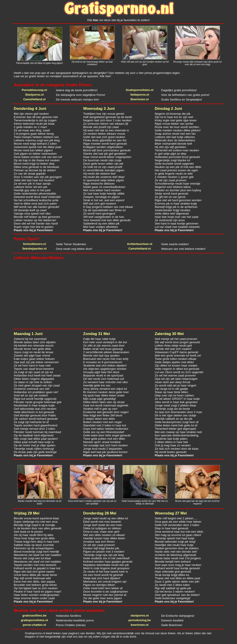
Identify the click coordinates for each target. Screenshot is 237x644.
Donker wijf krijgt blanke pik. (102, 548)
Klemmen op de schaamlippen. (34, 548)
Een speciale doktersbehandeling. (177, 435)
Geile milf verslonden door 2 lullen (177, 525)
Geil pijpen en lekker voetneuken (35, 154)
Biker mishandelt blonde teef (173, 144)
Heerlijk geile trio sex (97, 385)
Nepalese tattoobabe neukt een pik (106, 565)
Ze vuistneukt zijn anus (170, 220)
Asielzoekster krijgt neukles (173, 210)
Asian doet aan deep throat (172, 382)
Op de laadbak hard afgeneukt (34, 435)
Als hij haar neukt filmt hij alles (34, 535)
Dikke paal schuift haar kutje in (34, 442)
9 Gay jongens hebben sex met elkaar (108, 207)
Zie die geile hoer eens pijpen (103, 598)
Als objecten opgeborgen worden (105, 369)
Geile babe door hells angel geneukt (107, 435)
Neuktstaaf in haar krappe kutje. (35, 405)
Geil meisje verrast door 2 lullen (35, 429)
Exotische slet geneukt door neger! (106, 412)
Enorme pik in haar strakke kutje (176, 204)
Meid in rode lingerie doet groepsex (106, 568)
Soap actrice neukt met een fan (175, 134)
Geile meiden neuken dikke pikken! (178, 130)
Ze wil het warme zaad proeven (175, 375)
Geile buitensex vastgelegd (172, 598)
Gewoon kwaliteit (172, 620)
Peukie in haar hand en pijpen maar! (38, 592)
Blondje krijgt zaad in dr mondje (34, 525)
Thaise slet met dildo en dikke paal (177, 578)
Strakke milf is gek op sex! (100, 409)
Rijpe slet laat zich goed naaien (34, 572)
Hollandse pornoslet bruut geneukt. (178, 157)
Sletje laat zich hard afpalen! (102, 578)
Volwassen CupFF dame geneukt (176, 352)
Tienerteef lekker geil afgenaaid (175, 429)
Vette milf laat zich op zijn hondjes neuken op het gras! (145, 63)
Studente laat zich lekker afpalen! (105, 365)
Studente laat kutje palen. (171, 439)
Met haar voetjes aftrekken (101, 227)
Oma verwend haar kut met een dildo (179, 532)
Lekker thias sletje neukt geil (173, 346)
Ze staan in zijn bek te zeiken (33, 382)
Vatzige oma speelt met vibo (32, 214)
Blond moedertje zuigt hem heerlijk (36, 552)
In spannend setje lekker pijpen (104, 180)
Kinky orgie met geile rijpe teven (176, 120)
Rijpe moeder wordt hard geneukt (105, 144)
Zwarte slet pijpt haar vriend (32, 355)
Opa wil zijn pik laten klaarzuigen (176, 379)
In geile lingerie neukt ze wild (174, 174)
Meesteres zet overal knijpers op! (105, 582)
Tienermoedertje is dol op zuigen (35, 120)
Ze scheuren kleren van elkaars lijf (106, 124)
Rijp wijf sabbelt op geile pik (173, 588)
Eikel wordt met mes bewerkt (102, 522)
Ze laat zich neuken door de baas (177, 449)
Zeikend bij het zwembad (30, 339)
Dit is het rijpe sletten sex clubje (175, 415)
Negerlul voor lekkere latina (173, 187)
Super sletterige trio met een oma (36, 522)
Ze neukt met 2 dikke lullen (172, 585)
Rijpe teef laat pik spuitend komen (105, 452)
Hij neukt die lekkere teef (99, 174)
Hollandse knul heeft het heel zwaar (37, 375)
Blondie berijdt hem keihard (173, 562)
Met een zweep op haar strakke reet (178, 432)
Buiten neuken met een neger (103, 422)
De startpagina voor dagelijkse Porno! (81, 95)
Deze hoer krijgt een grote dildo (34, 538)
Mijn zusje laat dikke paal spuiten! (36, 439)
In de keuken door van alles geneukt (38, 528)
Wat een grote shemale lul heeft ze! (178, 355)
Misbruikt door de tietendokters (175, 140)
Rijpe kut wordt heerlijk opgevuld (35, 399)
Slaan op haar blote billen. (172, 392)
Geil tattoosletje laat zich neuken (35, 409)
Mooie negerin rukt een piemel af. (105, 595)
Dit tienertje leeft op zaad (30, 210)
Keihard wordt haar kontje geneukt (177, 568)
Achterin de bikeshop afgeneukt (175, 555)
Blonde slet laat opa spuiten (101, 355)
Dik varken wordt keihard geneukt (36, 419)
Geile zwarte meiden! (175, 244)
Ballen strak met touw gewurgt (103, 349)
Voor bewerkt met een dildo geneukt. (107, 220)
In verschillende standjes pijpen (104, 170)
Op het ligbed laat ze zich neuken (36, 588)
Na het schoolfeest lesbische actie (36, 200)
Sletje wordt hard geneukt (171, 194)
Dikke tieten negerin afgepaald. (34, 379)
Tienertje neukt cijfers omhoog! (34, 449)
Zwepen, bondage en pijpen (102, 197)
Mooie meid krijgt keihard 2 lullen (35, 144)
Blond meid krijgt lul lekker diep (34, 164)
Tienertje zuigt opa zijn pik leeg (104, 555)
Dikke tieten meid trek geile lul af (176, 425)
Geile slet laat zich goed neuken (104, 137)
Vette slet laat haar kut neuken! (34, 180)
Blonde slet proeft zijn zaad (101, 127)
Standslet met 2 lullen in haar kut (105, 425)
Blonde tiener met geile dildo (32, 349)
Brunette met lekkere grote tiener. (36, 585)
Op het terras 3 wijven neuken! (175, 592)
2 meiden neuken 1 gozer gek (174, 177)
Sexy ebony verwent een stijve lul (105, 389)
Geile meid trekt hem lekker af (103, 588)
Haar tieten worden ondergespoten (37, 595)
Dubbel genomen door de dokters (177, 548)
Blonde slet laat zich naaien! (173, 349)
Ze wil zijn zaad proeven (171, 180)
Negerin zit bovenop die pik (173, 114)
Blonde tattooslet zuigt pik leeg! (175, 542)
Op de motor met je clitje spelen (35, 445)
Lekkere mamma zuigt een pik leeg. (37, 140)
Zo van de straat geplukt (30, 174)
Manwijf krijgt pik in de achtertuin (176, 207)
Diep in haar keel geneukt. (172, 528)
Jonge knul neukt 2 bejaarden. (103, 449)
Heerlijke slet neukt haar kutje (174, 545)
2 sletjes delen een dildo (99, 419)
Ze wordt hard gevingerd (99, 214)
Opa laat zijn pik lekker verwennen (36, 362)
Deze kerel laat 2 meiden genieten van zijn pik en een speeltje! (92, 502)
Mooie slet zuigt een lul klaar (32, 558)
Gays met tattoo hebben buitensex (106, 429)
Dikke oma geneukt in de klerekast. (37, 167)
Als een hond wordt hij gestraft (103, 575)
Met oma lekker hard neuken (102, 190)
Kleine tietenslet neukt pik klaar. (35, 124)
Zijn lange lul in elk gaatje (171, 389)
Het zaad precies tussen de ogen (176, 170)
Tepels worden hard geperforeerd (36, 425)
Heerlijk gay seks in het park (32, 190)
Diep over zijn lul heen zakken (174, 395)
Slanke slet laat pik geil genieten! (105, 154)
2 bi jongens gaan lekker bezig (34, 134)
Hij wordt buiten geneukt (171, 452)
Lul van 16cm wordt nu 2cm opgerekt (179, 372)
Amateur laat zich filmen (99, 542)
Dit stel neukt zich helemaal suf (104, 379)
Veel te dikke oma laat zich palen (35, 204)
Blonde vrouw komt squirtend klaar (36, 518)
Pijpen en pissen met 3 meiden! (104, 552)
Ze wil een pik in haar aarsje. (33, 184)
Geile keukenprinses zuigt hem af (177, 422)
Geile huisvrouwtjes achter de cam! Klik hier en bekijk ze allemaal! (145, 502)
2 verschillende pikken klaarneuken (106, 352)
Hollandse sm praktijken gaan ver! (36, 392)
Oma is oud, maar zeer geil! (101, 532)
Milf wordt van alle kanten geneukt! (37, 207)
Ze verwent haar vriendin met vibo (106, 382)
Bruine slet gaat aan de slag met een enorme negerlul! (197, 502)
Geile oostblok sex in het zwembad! (107, 558)
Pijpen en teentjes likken (99, 585)
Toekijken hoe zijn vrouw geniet (104, 114)
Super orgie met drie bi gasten (34, 227)
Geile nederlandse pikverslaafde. (35, 194)
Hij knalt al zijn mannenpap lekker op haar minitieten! (92, 63)
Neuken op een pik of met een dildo (178, 167)
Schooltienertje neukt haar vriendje (177, 184)
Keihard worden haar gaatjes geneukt (108, 562)
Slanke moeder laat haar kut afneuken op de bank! (40, 502)
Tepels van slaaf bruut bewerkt (34, 369)
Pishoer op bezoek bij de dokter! (35, 170)
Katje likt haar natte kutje (99, 339)
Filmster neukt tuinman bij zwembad (37, 432)
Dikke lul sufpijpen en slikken (102, 528)
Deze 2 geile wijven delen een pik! (177, 582)
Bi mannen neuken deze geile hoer (106, 392)
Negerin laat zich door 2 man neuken (107, 120)
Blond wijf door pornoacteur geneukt (107, 150)
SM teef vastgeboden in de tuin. (104, 217)
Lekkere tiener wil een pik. (31, 187)
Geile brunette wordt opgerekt (174, 164)
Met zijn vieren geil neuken (31, 114)
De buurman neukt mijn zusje (102, 160)
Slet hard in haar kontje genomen (176, 224)
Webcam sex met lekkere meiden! (183, 249)
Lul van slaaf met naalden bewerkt (177, 227)
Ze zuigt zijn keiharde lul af (31, 422)
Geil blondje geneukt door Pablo (35, 415)
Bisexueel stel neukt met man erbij (106, 359)
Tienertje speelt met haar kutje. (175, 538)
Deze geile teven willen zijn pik (103, 164)
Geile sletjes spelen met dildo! (174, 362)
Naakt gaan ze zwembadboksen (104, 187)
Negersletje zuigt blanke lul (172, 160)
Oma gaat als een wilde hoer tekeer (178, 522)
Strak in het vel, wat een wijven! (104, 200)
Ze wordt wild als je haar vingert (175, 385)
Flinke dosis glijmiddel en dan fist (105, 140)
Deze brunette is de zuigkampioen (106, 592)
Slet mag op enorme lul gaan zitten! (178, 535)
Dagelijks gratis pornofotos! (179, 90)
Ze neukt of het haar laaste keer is (106, 572)
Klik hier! (105, 76)
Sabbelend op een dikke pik (101, 224)
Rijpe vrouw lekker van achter (174, 124)
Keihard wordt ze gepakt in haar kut (37, 568)
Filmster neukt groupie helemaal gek (38, 402)
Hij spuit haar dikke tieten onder (104, 395)
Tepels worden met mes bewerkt (35, 565)
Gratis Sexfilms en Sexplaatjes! (182, 99)
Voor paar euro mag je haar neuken (178, 565)
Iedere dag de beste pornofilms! (77, 90)
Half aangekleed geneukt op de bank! (108, 117)
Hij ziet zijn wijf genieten (170, 147)
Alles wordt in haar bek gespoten (176, 402)
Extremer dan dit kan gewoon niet (36, 117)
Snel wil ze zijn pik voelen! (31, 395)
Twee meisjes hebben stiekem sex (36, 137)
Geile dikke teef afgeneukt (172, 214)
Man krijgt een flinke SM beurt (103, 415)
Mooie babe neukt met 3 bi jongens (178, 558)
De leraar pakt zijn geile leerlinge (35, 452)
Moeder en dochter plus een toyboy (178, 190)
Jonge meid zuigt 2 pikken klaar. (176, 405)
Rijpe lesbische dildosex (99, 184)
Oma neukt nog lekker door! (74, 249)
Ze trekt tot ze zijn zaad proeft (103, 167)
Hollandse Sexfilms (68, 616)
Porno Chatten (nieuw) (71, 625)
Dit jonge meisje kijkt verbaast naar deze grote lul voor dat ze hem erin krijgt (197, 63)
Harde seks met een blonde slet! (176, 552)
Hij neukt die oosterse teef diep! (104, 177)
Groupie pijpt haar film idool (101, 372)
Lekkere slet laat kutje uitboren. (175, 137)
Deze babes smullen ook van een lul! (38, 157)
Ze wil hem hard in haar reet (32, 365)
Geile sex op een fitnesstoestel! (104, 432)
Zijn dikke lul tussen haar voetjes (176, 365)
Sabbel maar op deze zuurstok (34, 545)
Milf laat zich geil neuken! (100, 204)
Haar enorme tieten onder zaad (34, 598)
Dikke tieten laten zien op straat (104, 402)
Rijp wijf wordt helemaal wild (32, 578)
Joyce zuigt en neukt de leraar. (34, 352)
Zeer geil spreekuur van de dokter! (177, 595)
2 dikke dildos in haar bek (171, 442)
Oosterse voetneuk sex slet (32, 389)
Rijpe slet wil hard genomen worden (178, 200)
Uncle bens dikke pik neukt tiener (36, 575)
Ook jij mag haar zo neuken (173, 445)
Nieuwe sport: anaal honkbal (102, 442)
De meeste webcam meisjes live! (77, 99)
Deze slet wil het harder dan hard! (36, 224)
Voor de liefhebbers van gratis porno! (185, 95)
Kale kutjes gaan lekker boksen (34, 359)
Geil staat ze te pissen (28, 532)
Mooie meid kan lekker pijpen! (33, 150)
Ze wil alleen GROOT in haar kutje (177, 399)
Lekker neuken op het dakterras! (35, 220)
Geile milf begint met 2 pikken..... (176, 518)
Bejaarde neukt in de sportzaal (103, 375)
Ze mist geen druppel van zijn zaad (37, 385)
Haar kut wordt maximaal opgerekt (106, 405)
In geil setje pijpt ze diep (170, 154)
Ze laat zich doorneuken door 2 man (178, 412)
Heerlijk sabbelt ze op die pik (174, 419)
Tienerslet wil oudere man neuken (177, 150)
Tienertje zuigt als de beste (172, 409)
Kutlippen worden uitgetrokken (103, 147)
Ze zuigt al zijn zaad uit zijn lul (33, 372)
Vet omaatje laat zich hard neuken (106, 445)
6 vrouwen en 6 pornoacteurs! (103, 362)
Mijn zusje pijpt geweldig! (100, 399)
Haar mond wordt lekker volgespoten (107, 157)
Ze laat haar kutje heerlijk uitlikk (104, 194)
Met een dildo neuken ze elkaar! (104, 535)
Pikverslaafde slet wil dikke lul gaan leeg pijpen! (40, 63)
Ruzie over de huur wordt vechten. (177, 127)
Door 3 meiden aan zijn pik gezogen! (38, 177)
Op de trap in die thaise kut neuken (37, 160)
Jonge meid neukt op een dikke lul (106, 518)
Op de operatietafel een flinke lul (104, 210)
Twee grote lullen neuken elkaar (176, 359)
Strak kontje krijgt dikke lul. (172, 575)
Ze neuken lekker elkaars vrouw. (104, 134)
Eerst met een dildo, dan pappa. (35, 582)
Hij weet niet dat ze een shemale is (106, 130)
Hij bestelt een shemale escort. (34, 346)
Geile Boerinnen (172, 625)
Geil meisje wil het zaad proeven (176, 339)
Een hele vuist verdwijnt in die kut (105, 342)
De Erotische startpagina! (178, 616)
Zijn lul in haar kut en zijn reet (174, 117)
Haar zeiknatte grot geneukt (173, 572)
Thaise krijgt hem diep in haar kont (36, 542)
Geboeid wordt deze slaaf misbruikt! (37, 197)
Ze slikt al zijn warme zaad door (104, 346)
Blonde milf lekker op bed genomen (37, 217)
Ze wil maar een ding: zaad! (32, 130)
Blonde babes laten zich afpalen (35, 342)
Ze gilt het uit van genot (170, 197)
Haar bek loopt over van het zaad (176, 217)
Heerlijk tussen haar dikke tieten (104, 538)
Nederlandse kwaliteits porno (75, 620)
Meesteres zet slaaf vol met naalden (37, 555)
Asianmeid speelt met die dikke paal (37, 147)
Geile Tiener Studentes (71, 244)
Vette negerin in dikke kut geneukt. (177, 369)
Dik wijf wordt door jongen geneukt (177, 342)
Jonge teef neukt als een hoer (103, 525)
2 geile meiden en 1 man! (30, 127)
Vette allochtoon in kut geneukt (34, 412)
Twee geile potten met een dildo (104, 439)
